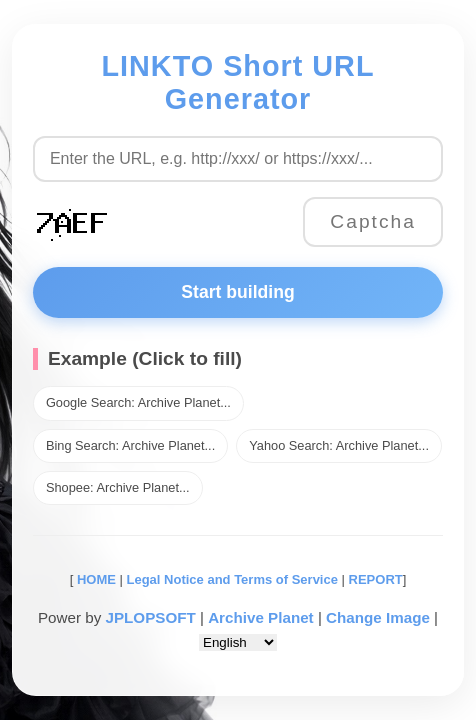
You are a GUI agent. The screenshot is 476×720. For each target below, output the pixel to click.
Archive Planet (261, 617)
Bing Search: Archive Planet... (130, 445)
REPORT (376, 579)
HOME (94, 579)
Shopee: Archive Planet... (118, 487)
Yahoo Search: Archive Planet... (339, 445)
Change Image (378, 617)
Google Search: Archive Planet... (138, 402)
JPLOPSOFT (150, 617)
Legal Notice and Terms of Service (232, 579)
